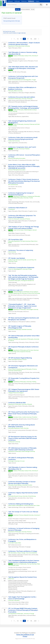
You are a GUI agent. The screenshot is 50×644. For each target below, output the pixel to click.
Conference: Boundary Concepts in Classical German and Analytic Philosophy (22, 483)
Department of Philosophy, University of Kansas (20, 532)
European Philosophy (29, 397)
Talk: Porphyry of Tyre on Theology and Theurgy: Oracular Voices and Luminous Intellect (24, 227)
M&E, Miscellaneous (17, 116)
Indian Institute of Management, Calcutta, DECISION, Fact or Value (24, 505)
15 (21, 39)
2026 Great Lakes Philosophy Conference (18, 312)
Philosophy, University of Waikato (21, 149)
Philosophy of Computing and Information (22, 160)
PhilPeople (17, 1)
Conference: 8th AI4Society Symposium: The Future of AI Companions (22, 216)
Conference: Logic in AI (15, 290)
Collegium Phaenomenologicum (16, 393)
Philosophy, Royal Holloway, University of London (20, 485)
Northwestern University (14, 442)
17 (28, 39)
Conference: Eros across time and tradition (22, 97)
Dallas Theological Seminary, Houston (17, 359)
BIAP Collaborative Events (15, 545)
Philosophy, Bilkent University (15, 91)
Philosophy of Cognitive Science (20, 61)
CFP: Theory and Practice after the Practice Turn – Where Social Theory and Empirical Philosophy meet (24, 414)
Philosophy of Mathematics (23, 300)
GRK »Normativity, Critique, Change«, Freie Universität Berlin (23, 553)
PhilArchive (24, 1)
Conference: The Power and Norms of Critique (23, 551)
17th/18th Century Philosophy (19, 72)
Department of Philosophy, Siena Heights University (26, 309)
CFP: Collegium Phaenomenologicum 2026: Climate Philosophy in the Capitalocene (24, 390)
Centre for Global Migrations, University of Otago (20, 269)
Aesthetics (33, 322)
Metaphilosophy (23, 419)
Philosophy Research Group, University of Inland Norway (22, 496)
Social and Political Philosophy (26, 82)
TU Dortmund (11, 209)
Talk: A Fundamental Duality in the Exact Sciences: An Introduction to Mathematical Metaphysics (24, 561)
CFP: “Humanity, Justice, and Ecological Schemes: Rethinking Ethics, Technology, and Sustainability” (24, 107)
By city (33, 9)
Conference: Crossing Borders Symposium (21, 267)
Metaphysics (15, 93)
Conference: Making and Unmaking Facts (21, 504)
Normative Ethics (23, 143)
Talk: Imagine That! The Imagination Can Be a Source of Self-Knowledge (22, 598)
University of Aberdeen (14, 600)
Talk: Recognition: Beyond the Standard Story (23, 577)
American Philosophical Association (17, 158)
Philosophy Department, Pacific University (18, 428)
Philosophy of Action (24, 342)
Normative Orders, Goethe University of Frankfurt (25, 417)
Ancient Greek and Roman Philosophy (21, 100)
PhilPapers (10, 1)
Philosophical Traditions (21, 286)
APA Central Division (13, 185)
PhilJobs (37, 1)
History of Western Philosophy (19, 284)
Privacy (25, 636)
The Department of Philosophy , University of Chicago (21, 614)
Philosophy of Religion (24, 93)
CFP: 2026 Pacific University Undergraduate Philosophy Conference (22, 426)
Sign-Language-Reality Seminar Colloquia (19, 128)
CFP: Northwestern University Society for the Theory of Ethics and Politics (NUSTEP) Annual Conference (23, 438)
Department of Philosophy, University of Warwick (20, 404)
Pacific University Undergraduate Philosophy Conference (23, 430)
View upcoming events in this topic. (12, 21)
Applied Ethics (15, 82)
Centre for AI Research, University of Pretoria (19, 219)
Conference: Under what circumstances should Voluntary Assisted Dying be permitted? (23, 138)
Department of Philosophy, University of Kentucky (20, 99)
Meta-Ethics (33, 93)
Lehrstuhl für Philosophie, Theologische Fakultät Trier (21, 281)
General (14, 189)
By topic (18, 9)
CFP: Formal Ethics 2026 (15, 240)
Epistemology (15, 151)
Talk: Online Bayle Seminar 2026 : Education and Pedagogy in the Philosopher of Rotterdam (23, 68)
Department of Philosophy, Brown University (19, 46)
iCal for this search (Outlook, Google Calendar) (14, 33)
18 (31, 39)
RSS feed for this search (9, 31)
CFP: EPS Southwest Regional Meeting (20, 358)
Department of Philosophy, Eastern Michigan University (22, 451)
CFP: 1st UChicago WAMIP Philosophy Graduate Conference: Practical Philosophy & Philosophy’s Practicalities (23, 610)
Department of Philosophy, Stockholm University (20, 329)
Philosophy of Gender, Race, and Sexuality (29, 202)
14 (18, 39)
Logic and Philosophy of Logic (19, 298)
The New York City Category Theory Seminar (20, 567)
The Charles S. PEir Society (15, 187)
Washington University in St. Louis (16, 461)
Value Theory (36, 160)
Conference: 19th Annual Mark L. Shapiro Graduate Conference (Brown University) (24, 44)
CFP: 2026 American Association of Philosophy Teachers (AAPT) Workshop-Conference (23, 449)
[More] (47, 5)
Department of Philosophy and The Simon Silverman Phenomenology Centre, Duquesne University (24, 351)
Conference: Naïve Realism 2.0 (18, 208)
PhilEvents (31, 1)
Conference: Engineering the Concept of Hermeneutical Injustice (21, 194)
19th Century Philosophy (18, 175)
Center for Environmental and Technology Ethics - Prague (22, 80)
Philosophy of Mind (17, 48)
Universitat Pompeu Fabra (15, 543)
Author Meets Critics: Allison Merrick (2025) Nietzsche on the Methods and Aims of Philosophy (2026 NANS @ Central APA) (24, 166)
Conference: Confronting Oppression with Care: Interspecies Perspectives (23, 77)
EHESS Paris (11, 579)
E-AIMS (10, 200)
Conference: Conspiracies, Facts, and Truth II (22, 147)
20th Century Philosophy (18, 383)
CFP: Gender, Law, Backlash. (17, 258)
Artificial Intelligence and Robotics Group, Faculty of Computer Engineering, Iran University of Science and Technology (24, 292)
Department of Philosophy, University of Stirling (25, 382)
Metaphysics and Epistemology (19, 571)
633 (35, 39)
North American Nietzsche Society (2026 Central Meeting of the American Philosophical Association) (23, 172)
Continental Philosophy (17, 397)
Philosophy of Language (18, 132)
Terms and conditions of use (25, 635)
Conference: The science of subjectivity (21, 250)
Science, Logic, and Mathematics (27, 507)
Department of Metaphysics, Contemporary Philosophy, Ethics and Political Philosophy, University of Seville (24, 197)
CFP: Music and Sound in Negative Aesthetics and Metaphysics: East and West (24, 319)
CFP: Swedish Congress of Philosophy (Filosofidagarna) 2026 (20, 327)
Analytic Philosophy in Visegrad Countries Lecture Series (23, 519)
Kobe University (12, 252)
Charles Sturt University (14, 141)
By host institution (26, 9)
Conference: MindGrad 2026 (17, 403)
